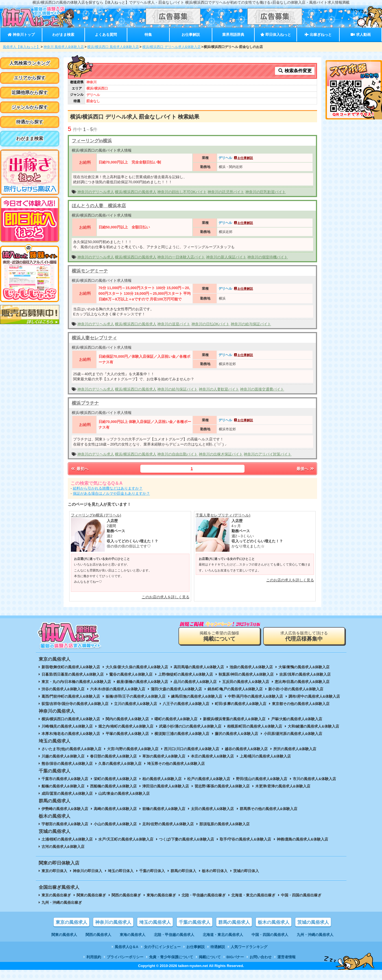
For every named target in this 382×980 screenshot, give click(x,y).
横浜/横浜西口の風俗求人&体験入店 (71, 719)
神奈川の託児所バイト (226, 192)
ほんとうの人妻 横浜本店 (99, 206)
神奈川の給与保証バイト (251, 324)
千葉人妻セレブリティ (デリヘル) (223, 515)
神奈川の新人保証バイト (226, 257)
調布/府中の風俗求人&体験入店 (314, 696)
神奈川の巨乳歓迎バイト (266, 192)
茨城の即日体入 (246, 871)
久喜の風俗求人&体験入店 (120, 764)
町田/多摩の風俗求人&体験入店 (241, 704)
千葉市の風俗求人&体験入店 (65, 779)
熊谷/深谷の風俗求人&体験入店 (67, 764)
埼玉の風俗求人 (155, 922)
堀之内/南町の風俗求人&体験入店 (126, 726)
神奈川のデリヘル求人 (96, 192)
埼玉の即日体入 (121, 871)
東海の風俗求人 (133, 935)
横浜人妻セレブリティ (94, 338)
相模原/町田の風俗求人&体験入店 (255, 726)
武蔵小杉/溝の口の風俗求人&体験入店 (190, 726)
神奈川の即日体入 (88, 871)
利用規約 (94, 957)
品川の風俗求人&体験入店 (195, 682)
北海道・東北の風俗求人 (223, 935)
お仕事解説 (191, 35)
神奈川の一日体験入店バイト (181, 257)
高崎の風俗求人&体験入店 (115, 809)
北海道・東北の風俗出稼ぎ (253, 895)
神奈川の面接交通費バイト (262, 389)
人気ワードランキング (249, 947)
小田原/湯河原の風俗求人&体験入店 (293, 734)
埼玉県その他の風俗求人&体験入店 (176, 764)
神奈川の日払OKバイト (211, 324)
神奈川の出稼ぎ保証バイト (221, 454)
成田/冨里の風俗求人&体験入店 (67, 794)
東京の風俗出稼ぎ (56, 895)
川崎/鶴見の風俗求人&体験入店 (67, 726)
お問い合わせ (261, 957)
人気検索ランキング (30, 63)
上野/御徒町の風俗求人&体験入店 (186, 674)
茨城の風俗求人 (313, 922)
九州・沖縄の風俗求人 (315, 935)
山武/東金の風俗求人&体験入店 (124, 794)
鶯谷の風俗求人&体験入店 (131, 674)
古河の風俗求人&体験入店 (63, 847)
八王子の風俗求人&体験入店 (186, 704)
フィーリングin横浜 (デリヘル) (96, 515)
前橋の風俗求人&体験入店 (164, 809)
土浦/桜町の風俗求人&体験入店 (67, 839)
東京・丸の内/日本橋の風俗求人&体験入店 (76, 682)
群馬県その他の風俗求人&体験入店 (269, 809)
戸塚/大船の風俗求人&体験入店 (297, 719)
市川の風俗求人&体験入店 (314, 779)
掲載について (210, 957)
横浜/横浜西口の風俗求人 (136, 192)
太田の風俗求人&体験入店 (212, 809)
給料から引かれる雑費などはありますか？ (108, 488)
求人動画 (361, 35)
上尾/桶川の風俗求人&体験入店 (265, 756)
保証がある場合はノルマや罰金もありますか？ (111, 493)
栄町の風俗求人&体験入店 (115, 779)
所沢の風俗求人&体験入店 (295, 749)
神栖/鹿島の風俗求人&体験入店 (302, 839)
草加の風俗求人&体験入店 (164, 756)
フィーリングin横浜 (92, 141)
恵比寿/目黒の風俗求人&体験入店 (302, 682)
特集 (148, 35)
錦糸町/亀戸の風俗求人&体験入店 (235, 689)
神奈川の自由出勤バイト (177, 454)
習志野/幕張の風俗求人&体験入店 (222, 786)
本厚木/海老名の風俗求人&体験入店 (71, 734)
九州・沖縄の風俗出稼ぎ (62, 902)
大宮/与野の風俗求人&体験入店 (133, 749)
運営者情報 (286, 957)
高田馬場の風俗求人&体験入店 (199, 667)
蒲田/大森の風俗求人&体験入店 (176, 689)
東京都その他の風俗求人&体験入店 (301, 704)
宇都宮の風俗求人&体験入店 (65, 824)
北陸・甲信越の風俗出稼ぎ (204, 895)
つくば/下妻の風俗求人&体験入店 (186, 839)
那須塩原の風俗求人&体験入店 (224, 824)
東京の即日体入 (54, 871)
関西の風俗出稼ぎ (126, 895)
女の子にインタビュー (162, 947)
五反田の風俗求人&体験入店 (245, 682)
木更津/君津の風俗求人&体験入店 (283, 786)
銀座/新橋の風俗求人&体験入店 (142, 682)
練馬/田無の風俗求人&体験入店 (197, 696)
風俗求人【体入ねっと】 (21, 47)
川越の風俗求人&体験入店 (63, 756)
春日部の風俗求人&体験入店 (113, 756)
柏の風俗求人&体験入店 (162, 779)
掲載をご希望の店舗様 (219, 636)
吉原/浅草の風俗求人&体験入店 (305, 674)
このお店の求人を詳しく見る (166, 597)
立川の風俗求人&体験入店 (136, 704)
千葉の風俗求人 (195, 922)
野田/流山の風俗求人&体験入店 (262, 779)
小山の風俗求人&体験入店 (115, 824)
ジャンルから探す (30, 107)
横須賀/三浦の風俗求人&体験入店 (182, 734)
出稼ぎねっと (318, 35)
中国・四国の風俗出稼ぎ (301, 895)
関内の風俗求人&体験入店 (127, 719)
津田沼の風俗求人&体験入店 (166, 786)
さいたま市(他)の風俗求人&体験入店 (72, 749)
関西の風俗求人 (98, 935)
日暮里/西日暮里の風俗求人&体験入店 (73, 674)
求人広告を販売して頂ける (304, 636)
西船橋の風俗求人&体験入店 (113, 786)
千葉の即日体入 (152, 871)
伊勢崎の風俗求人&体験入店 (65, 809)
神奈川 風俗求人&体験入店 (64, 47)
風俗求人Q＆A (126, 947)
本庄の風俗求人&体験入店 (212, 756)
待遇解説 (218, 947)
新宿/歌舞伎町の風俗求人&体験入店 (71, 667)
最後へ (305, 469)
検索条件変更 (295, 71)
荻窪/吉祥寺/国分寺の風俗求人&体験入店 (75, 704)
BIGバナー (235, 957)
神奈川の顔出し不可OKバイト (182, 192)
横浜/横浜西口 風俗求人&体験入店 (113, 47)
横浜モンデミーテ (90, 271)
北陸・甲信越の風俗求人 (174, 935)
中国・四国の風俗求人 (270, 935)
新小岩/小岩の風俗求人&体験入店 (296, 689)
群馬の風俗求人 (234, 922)
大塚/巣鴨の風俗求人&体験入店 (304, 667)
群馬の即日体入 (183, 871)
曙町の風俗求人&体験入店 (176, 719)
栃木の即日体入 (215, 871)
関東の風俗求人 (64, 935)
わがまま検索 (63, 35)
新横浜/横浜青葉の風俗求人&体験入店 (234, 719)
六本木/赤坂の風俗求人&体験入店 (118, 689)
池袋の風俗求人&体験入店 (251, 667)
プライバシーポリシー (125, 957)
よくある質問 (106, 35)
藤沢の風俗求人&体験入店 (236, 734)
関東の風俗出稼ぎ (91, 895)
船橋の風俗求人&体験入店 (63, 786)
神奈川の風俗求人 (113, 922)
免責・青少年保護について (171, 957)
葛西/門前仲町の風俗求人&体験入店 (71, 696)
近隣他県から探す (30, 92)
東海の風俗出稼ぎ (161, 895)
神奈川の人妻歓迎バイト (219, 389)
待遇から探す (30, 122)
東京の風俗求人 (71, 922)
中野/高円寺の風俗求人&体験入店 (255, 696)
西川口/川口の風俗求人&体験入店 (192, 749)
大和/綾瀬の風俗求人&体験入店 (313, 726)
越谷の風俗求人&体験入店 (246, 749)
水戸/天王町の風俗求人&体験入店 (126, 839)
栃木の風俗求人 (274, 922)
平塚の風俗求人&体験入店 (127, 734)
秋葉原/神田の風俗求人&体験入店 (246, 674)
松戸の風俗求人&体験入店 (209, 779)
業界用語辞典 (233, 35)
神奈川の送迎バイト (174, 324)
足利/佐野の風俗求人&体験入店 (168, 824)
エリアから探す (30, 78)
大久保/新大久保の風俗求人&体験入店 (137, 667)
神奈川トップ (21, 35)
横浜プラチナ (85, 403)
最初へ (79, 469)
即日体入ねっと (276, 35)
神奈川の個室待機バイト (268, 257)
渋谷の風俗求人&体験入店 (63, 689)
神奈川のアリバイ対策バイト (268, 454)
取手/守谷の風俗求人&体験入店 (245, 839)
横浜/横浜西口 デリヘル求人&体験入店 (172, 47)
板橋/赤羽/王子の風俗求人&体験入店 (135, 696)
